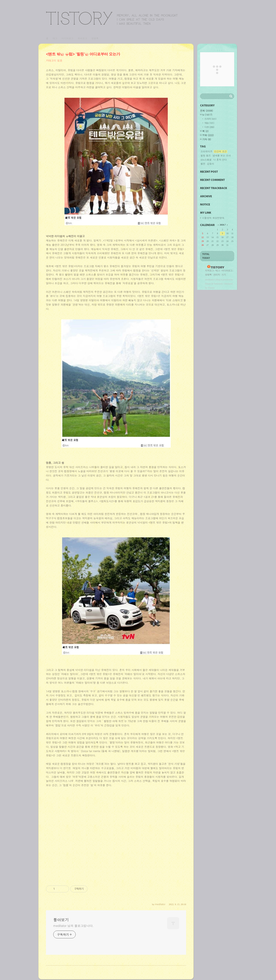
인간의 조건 (220, 151)
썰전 (203, 164)
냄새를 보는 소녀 (222, 156)
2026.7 (223, 225)
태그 (55, 38)
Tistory (211, 288)
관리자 (216, 275)
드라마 (210, 119)
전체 (207, 111)
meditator (210, 279)
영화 (208, 135)
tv (207, 115)
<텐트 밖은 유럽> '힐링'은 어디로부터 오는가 (83, 54)
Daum (208, 284)
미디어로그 (67, 38)
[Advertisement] (116, 837)
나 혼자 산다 (220, 160)
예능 (209, 123)
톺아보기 (112, 18)
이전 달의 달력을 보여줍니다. (218, 225)
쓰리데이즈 (206, 151)
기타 (207, 139)
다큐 (209, 127)
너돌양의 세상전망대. (214, 218)
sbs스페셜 (206, 160)
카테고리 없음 (54, 60)
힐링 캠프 (206, 156)
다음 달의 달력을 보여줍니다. (227, 225)
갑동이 (211, 164)
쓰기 (224, 275)
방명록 (95, 38)
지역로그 (209, 271)
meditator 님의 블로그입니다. (73, 926)
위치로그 (82, 38)
